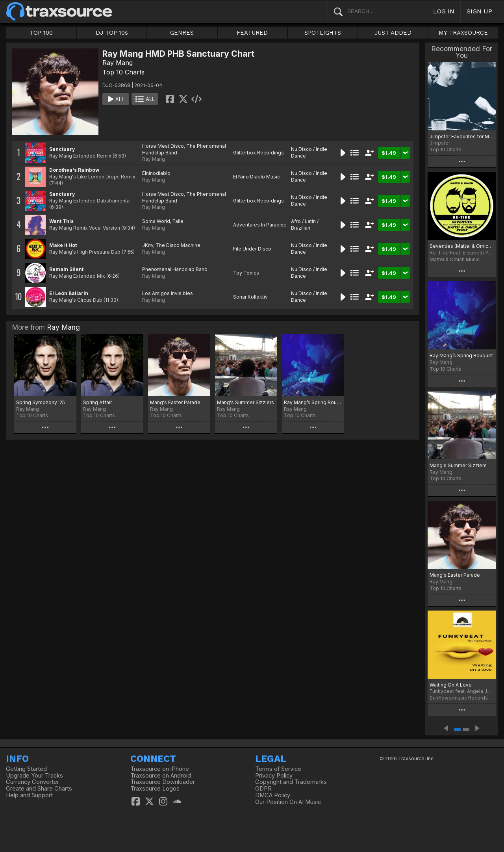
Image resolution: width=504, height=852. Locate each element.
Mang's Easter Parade (175, 402)
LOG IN (444, 11)
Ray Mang (118, 63)
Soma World (156, 221)
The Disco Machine (178, 245)
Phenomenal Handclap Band (175, 269)
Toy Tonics (246, 273)
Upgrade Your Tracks (34, 776)
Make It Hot (63, 245)
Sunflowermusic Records (459, 698)
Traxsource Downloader (163, 782)
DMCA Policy (273, 795)
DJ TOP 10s (112, 33)
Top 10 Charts (123, 72)
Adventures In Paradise (260, 225)
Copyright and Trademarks (291, 782)
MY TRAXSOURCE (463, 33)
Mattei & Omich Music (455, 259)
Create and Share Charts (39, 789)
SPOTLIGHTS (323, 33)
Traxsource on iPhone (160, 769)
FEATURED (252, 33)
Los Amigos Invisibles (168, 293)
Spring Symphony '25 (41, 402)
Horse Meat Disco (163, 146)
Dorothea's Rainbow (74, 170)
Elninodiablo (156, 173)
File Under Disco (252, 249)
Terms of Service (278, 769)
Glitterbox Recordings (258, 153)
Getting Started (26, 769)
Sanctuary (62, 149)
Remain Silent (66, 269)
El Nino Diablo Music (257, 177)
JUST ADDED (393, 33)
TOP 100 (41, 33)
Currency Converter (32, 782)
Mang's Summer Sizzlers (246, 402)
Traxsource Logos (155, 789)
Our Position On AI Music (288, 802)
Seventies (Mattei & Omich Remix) (462, 246)
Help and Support (29, 795)
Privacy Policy (274, 776)
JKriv (148, 245)
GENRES (182, 33)
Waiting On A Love (451, 685)
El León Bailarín (69, 293)
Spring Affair (97, 402)
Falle (178, 221)
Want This (61, 221)
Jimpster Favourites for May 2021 (462, 136)
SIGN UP (479, 11)
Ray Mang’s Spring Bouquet (313, 402)
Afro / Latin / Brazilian (305, 225)
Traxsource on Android (161, 776)
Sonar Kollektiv (250, 297)
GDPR (263, 789)
